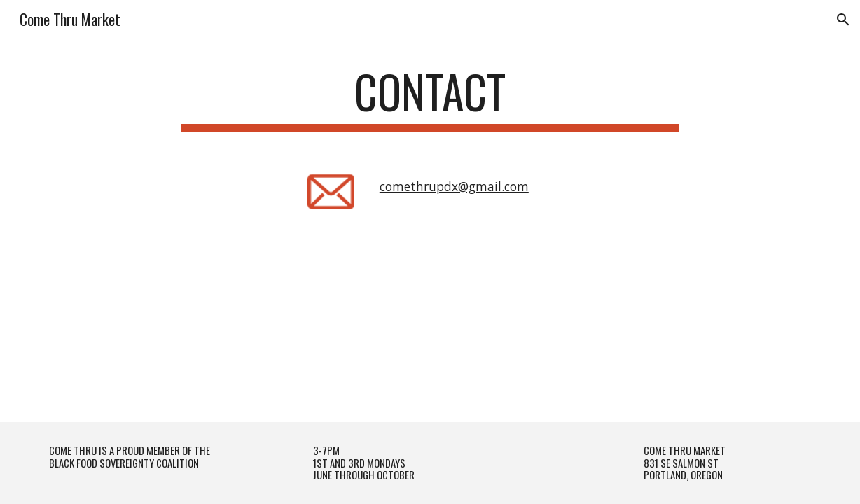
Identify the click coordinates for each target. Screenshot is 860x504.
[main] (430, 98)
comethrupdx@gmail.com (454, 186)
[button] (843, 20)
